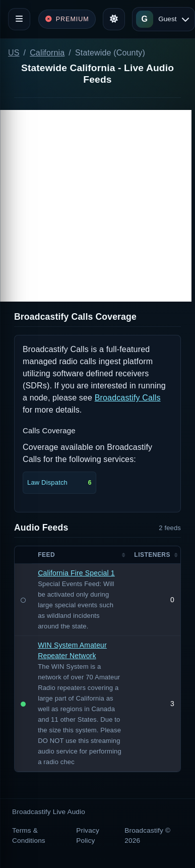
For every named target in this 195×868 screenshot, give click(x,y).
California (47, 53)
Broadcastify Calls (128, 398)
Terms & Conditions (29, 835)
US (14, 53)
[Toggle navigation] (19, 19)
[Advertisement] (96, 206)
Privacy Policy (88, 835)
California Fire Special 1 (76, 573)
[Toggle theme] (114, 19)
